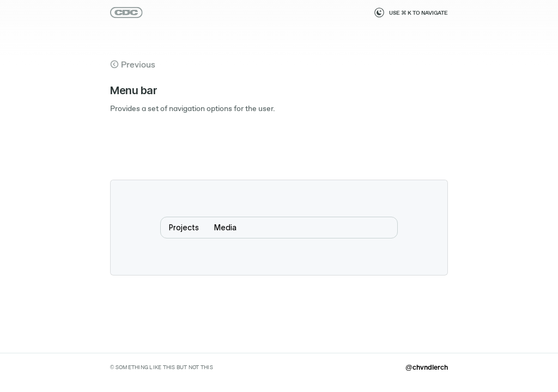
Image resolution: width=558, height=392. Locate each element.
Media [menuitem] (225, 228)
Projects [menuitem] (184, 228)
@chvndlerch (427, 367)
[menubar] (279, 228)
